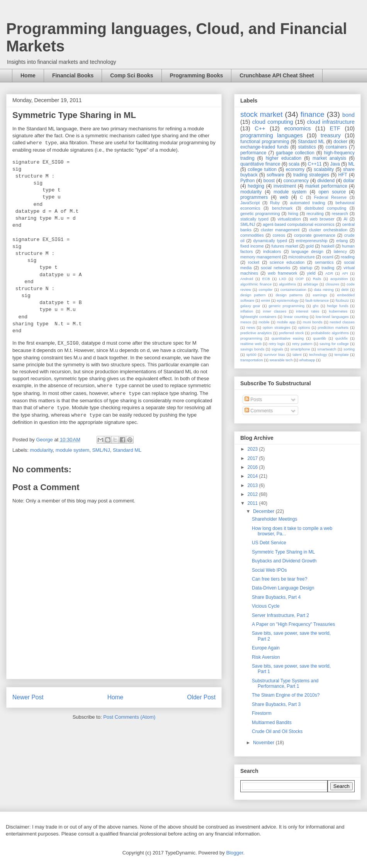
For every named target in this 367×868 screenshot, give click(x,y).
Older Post (201, 697)
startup (306, 268)
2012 (253, 494)
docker (340, 142)
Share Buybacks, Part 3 (276, 704)
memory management (261, 257)
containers (336, 147)
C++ (260, 128)
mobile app (286, 322)
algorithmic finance (256, 284)
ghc (316, 306)
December (264, 511)
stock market (262, 114)
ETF (335, 128)
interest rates (308, 311)
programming (251, 338)
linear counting (296, 317)
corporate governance (315, 235)
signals (277, 349)
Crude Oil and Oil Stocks (277, 731)
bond (348, 115)
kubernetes (338, 311)
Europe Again (266, 648)
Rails (317, 279)
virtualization (289, 219)
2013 (253, 485)
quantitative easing (288, 338)
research (340, 214)
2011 (253, 503)
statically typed (254, 219)
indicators (272, 251)
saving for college (334, 344)
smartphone (300, 349)
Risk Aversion (266, 657)
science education (287, 262)
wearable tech (281, 360)
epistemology (288, 300)
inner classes (275, 311)
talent (297, 355)
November (264, 743)
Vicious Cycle (266, 606)
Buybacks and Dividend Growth (284, 561)
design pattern (253, 295)
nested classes (342, 322)
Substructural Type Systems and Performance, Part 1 (285, 683)
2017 (253, 458)
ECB (266, 279)
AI (345, 219)
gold (310, 246)
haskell (328, 246)
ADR (329, 273)
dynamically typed (270, 241)
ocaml (328, 257)
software (275, 175)
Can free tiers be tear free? (279, 579)
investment (285, 186)
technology (318, 355)
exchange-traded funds (264, 147)
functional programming (265, 142)
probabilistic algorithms (330, 333)
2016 (253, 467)
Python (247, 181)
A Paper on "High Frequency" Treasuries (293, 624)
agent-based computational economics (299, 224)
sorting (349, 349)
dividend (326, 181)
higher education (284, 158)
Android (247, 279)
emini (266, 300)
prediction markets (333, 327)
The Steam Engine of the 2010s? (286, 695)
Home (28, 75)
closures (332, 284)
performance (253, 153)
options (304, 327)
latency (340, 251)
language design (307, 251)
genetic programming (260, 214)
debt (345, 290)
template (342, 355)
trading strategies (311, 175)
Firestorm (262, 713)
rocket (254, 262)
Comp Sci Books (132, 75)
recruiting (315, 214)
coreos (279, 235)
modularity (42, 450)
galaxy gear (250, 306)
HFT (343, 175)
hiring (293, 214)
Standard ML (127, 450)
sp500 (251, 355)
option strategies (277, 327)
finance (313, 114)
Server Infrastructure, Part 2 (280, 615)
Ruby (275, 203)
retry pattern (302, 344)
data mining (324, 290)
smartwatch (327, 349)
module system (72, 450)
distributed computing (325, 208)
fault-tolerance (317, 300)
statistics (307, 147)
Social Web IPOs (269, 570)
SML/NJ (101, 450)
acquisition (339, 279)
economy (295, 169)
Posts (253, 400)
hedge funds (337, 306)
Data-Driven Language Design (283, 588)
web (284, 197)
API (345, 273)
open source (332, 192)
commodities (252, 235)
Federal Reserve (330, 197)
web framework (282, 273)
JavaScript (250, 203)
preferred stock (291, 333)
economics (298, 128)
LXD (283, 279)
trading (328, 268)
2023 (253, 449)
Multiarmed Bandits (272, 723)
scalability (324, 169)
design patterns (289, 295)
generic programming (286, 306)
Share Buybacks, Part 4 (276, 597)
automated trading (308, 203)
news (251, 327)
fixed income (252, 246)
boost (269, 181)
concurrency (296, 181)
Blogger (234, 853)
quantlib (319, 338)
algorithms (287, 284)
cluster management (280, 230)
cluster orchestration (328, 230)
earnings (320, 295)
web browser (322, 219)
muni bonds (313, 322)
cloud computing (273, 122)
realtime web (251, 344)
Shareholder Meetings (274, 519)
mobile (264, 322)
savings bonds (252, 349)
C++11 (315, 164)
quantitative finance (260, 164)
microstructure (301, 257)
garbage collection (295, 153)
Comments (259, 411)
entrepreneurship (312, 241)
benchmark (282, 208)
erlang (342, 241)
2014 (253, 476)
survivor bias (274, 355)
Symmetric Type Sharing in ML (283, 552)
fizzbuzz (342, 300)
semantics (324, 262)
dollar (349, 181)
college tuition (262, 169)
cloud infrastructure (331, 122)
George (45, 440)
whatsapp (307, 360)
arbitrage (311, 284)
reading (348, 257)
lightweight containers (258, 317)
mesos (246, 322)
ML (351, 164)
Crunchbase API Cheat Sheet (277, 75)
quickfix (342, 338)
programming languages (272, 135)
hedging (256, 186)
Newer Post (28, 697)
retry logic (277, 344)
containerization (293, 290)
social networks (275, 268)
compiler (266, 290)
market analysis (329, 158)
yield (311, 273)
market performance (326, 186)
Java (335, 164)
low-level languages (332, 317)
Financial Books (73, 75)
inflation (247, 311)
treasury (331, 135)
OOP (300, 279)
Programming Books (197, 75)
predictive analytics (256, 333)
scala (294, 164)
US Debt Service (269, 543)
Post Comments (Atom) (129, 717)
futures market (285, 246)
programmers (254, 197)
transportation (252, 360)
